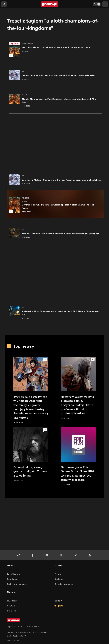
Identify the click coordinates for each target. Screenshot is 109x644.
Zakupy (58, 601)
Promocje (12, 611)
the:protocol (60, 606)
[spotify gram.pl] (62, 555)
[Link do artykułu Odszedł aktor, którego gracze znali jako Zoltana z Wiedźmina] (31, 455)
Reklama (59, 579)
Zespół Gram (13, 574)
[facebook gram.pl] (33, 555)
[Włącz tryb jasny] (97, 4)
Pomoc (58, 574)
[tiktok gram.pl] (19, 555)
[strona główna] (50, 4)
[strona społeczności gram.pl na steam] (76, 555)
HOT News (12, 601)
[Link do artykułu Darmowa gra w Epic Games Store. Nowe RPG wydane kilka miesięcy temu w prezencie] (78, 457)
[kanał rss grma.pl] (90, 555)
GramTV (11, 606)
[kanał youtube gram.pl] (47, 555)
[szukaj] (4, 4)
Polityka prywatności (17, 584)
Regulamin (12, 579)
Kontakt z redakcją (64, 584)
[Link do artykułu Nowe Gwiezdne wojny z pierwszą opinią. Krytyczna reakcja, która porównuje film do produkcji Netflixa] (78, 388)
